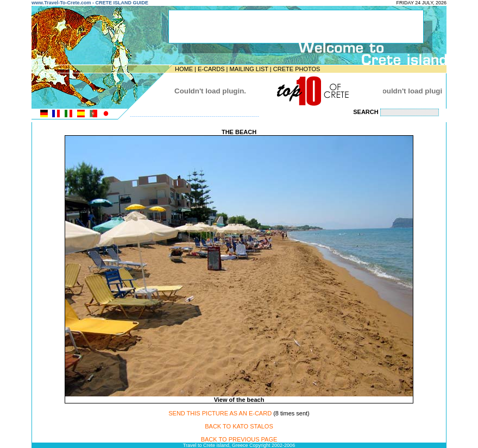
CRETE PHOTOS (297, 69)
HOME (184, 69)
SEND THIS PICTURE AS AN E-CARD (220, 413)
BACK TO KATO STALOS (239, 426)
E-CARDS (211, 69)
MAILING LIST (249, 69)
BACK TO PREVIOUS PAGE (239, 439)
